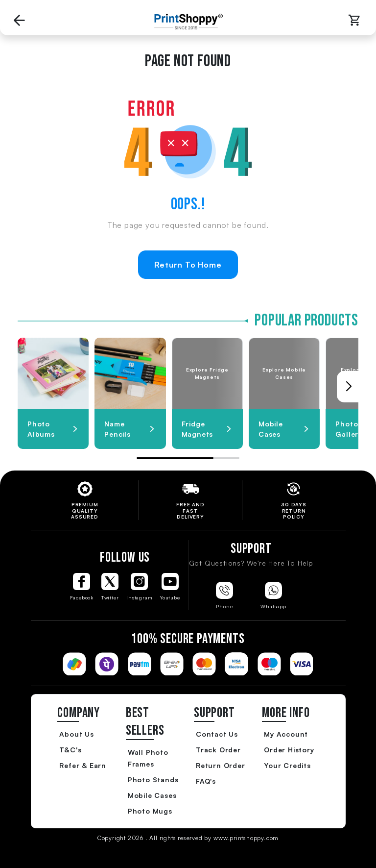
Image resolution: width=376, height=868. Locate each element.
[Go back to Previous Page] (20, 21)
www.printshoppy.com (246, 838)
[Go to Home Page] (186, 22)
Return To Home (188, 265)
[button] (349, 387)
